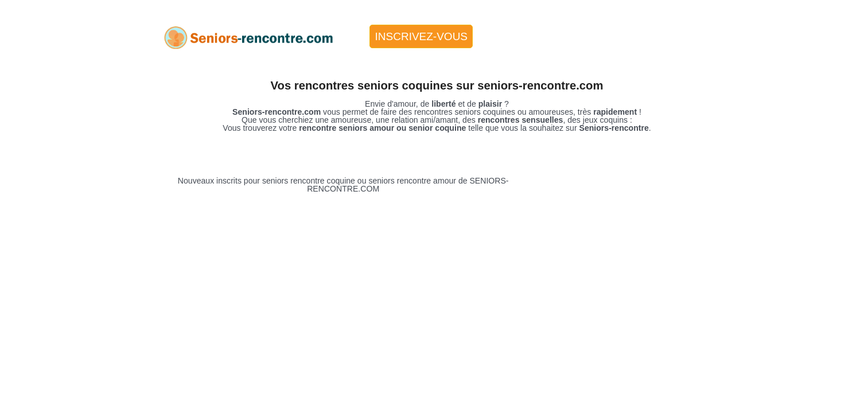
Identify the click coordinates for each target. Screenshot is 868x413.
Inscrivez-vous (422, 36)
